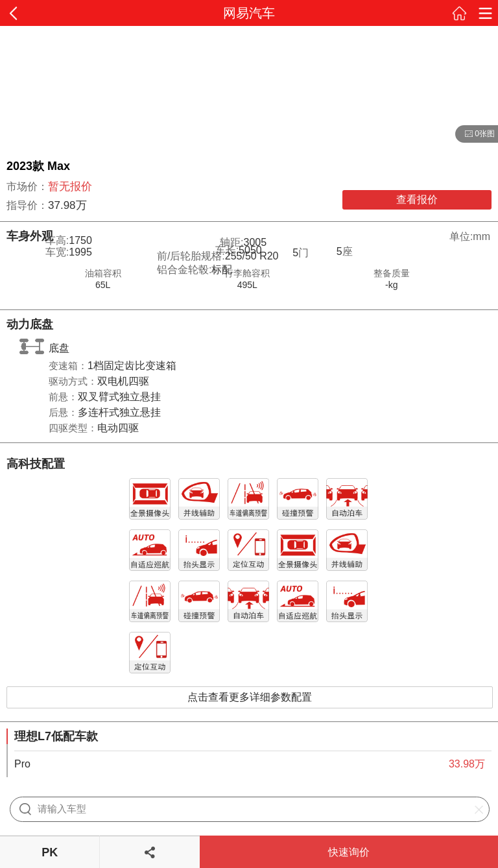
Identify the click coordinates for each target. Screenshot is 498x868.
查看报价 (417, 199)
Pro (22, 764)
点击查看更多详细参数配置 (250, 697)
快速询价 (349, 852)
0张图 (475, 134)
